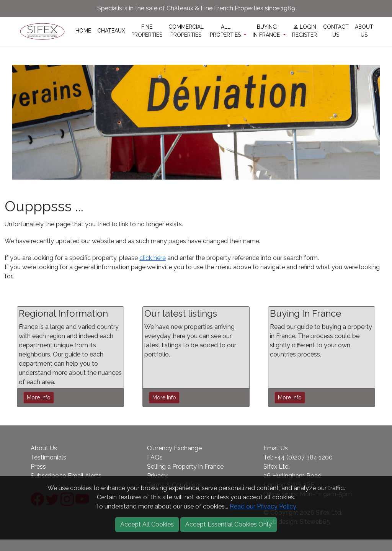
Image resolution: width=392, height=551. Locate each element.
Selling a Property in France (185, 467)
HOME (83, 31)
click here (153, 258)
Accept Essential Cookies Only (229, 524)
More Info (39, 397)
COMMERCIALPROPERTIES (186, 31)
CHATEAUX (111, 31)
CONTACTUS (336, 31)
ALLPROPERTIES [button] (226, 31)
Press (38, 467)
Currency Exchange (174, 448)
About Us (44, 448)
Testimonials (48, 457)
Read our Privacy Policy (263, 506)
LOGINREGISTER (305, 31)
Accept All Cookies (147, 524)
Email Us (276, 448)
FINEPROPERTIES (147, 31)
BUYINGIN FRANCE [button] (267, 31)
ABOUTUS (364, 31)
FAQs (155, 457)
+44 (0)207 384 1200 (304, 457)
